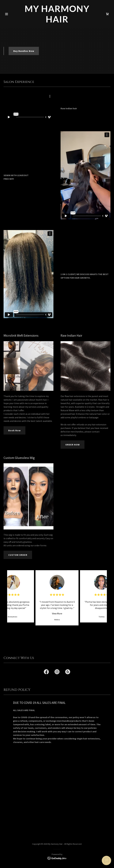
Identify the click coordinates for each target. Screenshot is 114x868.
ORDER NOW (73, 445)
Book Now (14, 430)
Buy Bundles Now (24, 51)
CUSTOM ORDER (18, 555)
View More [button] (57, 613)
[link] (57, 22)
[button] (12, 14)
